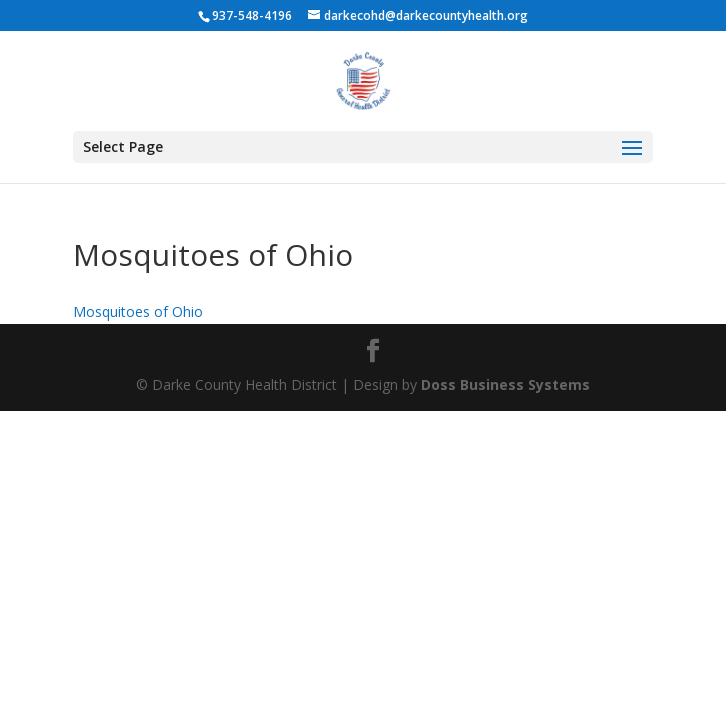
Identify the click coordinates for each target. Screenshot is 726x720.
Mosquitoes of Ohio (138, 311)
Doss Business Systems (505, 384)
